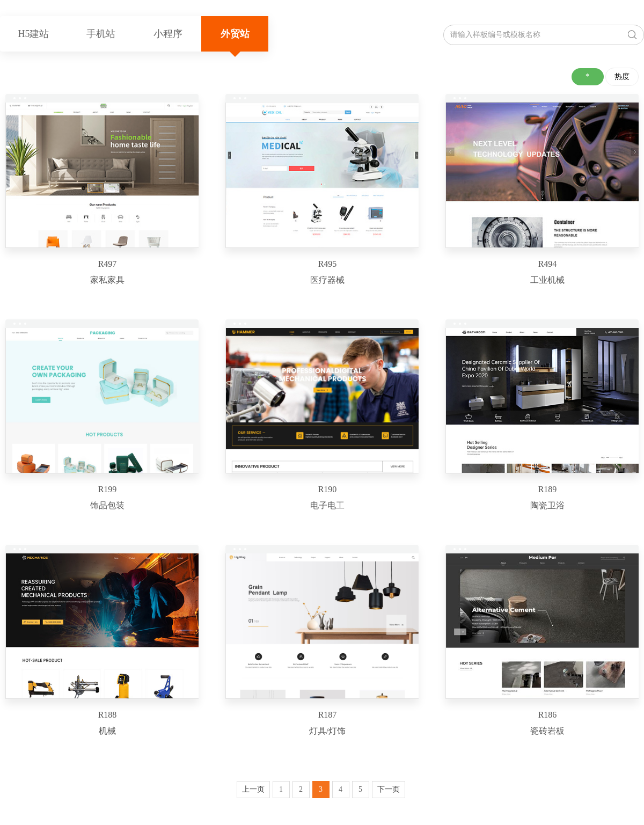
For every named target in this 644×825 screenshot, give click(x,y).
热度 (622, 76)
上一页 (253, 789)
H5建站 (34, 34)
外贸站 (235, 34)
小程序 (168, 34)
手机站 (101, 34)
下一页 (389, 789)
